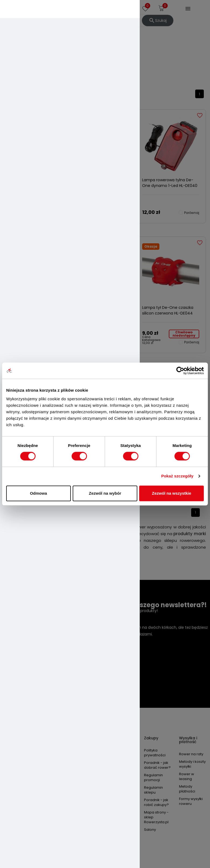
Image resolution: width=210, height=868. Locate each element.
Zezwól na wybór (105, 493)
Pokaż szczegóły (177, 476)
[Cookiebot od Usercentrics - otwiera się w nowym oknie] (180, 371)
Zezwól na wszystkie (171, 493)
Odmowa (38, 493)
